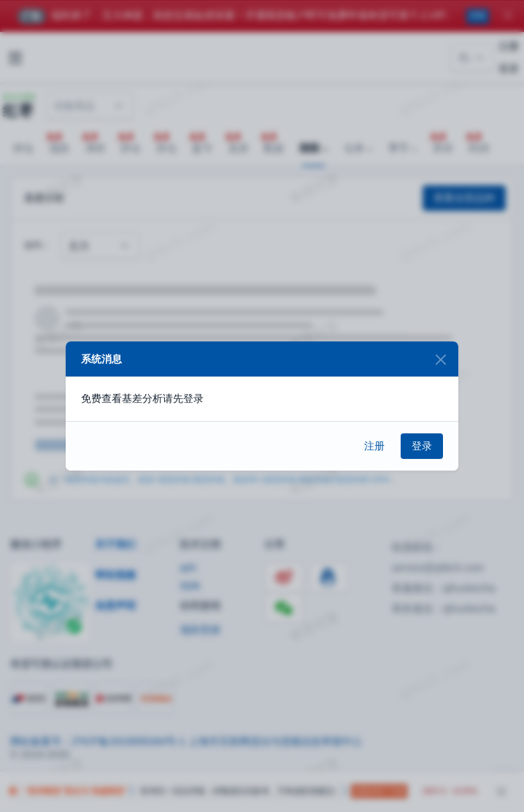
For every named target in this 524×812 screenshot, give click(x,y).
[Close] (440, 359)
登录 (422, 446)
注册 (374, 446)
